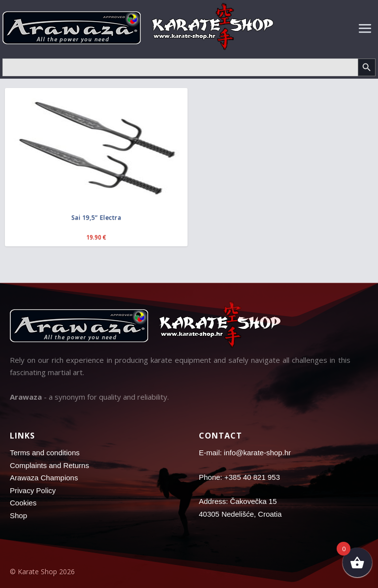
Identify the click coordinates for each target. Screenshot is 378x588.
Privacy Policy (33, 490)
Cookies (23, 503)
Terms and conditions (45, 453)
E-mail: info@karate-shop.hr (245, 453)
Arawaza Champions (44, 478)
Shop (18, 515)
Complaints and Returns (49, 465)
